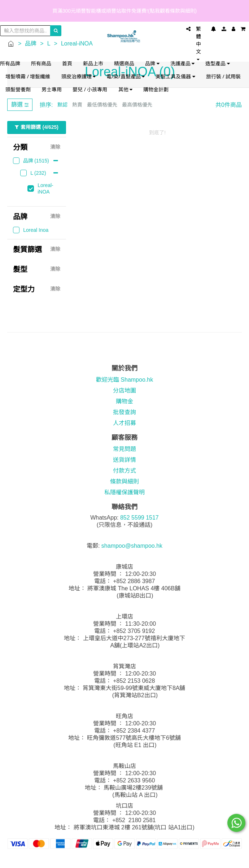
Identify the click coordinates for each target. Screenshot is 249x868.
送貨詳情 (125, 460)
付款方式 (125, 471)
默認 (62, 105)
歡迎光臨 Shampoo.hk (125, 380)
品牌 (152, 63)
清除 (55, 147)
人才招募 (125, 423)
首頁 (67, 63)
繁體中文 (198, 43)
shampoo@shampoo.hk (132, 546)
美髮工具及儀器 (175, 76)
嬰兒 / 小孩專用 (90, 89)
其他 (126, 89)
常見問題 (125, 449)
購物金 (125, 401)
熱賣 (77, 105)
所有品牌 (10, 63)
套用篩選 (37, 127)
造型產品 (218, 63)
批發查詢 (125, 412)
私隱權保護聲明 (125, 492)
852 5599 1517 (139, 518)
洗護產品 (183, 63)
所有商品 (41, 63)
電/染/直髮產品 (126, 76)
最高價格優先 (137, 105)
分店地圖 (125, 390)
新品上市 (93, 63)
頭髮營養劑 (18, 89)
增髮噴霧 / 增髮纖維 (28, 76)
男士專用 (52, 89)
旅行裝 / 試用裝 (224, 76)
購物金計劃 (156, 89)
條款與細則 (125, 481)
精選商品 (124, 63)
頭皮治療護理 (79, 76)
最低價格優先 (102, 105)
